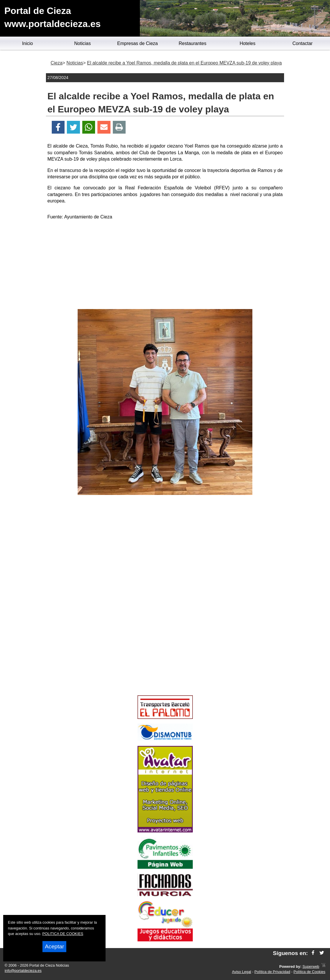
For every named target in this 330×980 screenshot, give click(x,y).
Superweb (311, 966)
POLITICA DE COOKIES (63, 934)
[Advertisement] (165, 265)
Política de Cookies (309, 972)
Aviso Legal (242, 972)
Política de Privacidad (272, 972)
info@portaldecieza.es (23, 971)
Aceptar (54, 946)
